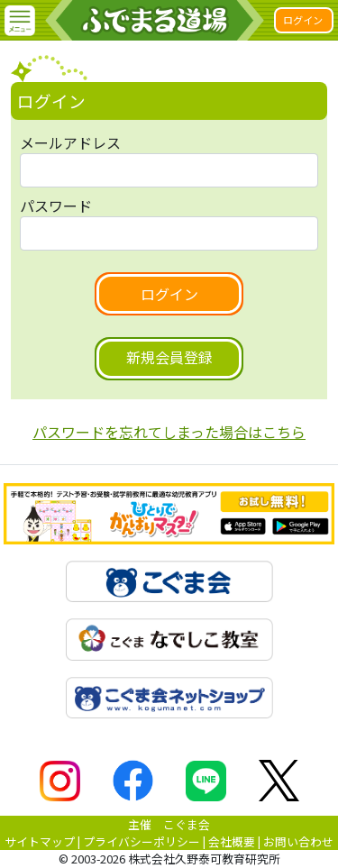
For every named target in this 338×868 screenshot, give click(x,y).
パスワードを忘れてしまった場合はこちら (169, 432)
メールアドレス (70, 142)
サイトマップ (40, 841)
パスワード (56, 206)
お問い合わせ (298, 841)
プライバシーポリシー (142, 841)
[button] (20, 21)
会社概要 (232, 841)
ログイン (303, 20)
